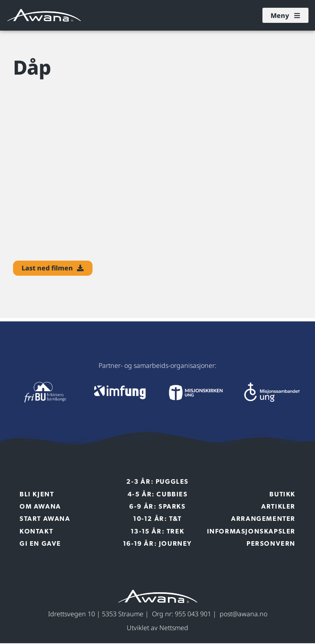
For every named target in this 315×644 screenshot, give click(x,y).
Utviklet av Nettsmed (157, 629)
